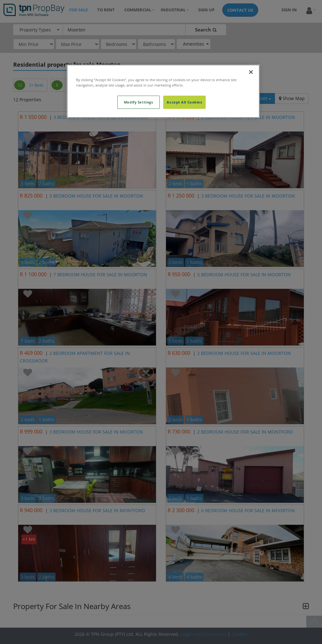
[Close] (251, 72)
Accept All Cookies (184, 102)
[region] (163, 91)
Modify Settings (139, 102)
